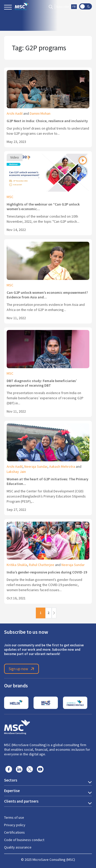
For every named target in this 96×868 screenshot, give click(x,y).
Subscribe (62, 7)
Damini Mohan (40, 113)
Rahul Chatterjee (42, 565)
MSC (10, 197)
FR (74, 7)
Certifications (14, 832)
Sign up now (22, 669)
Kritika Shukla (17, 565)
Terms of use (14, 817)
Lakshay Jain (16, 472)
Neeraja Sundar (36, 466)
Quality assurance (18, 847)
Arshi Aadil (15, 113)
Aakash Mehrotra (62, 466)
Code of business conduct (24, 840)
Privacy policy (15, 825)
